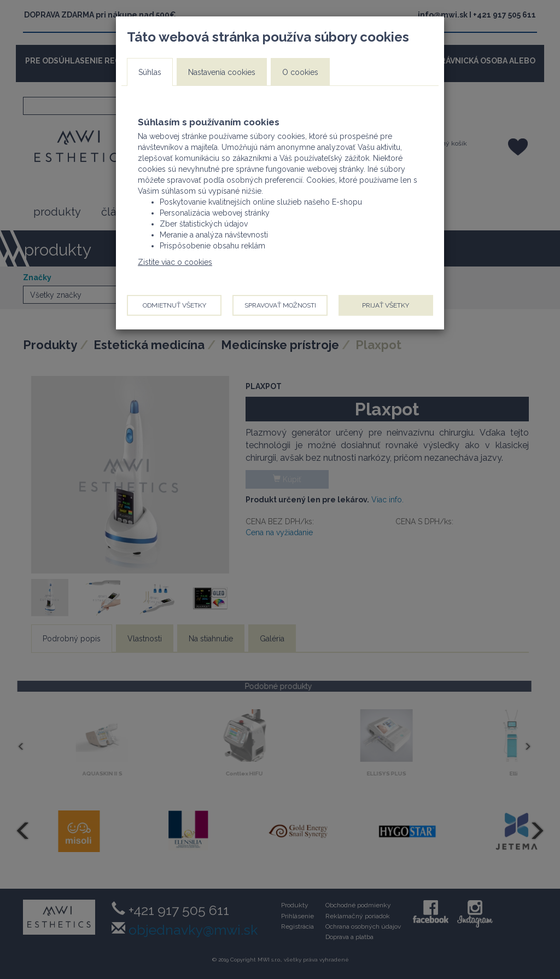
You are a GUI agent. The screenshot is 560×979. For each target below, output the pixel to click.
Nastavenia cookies (222, 72)
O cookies (300, 72)
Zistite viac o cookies (175, 262)
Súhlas (150, 72)
